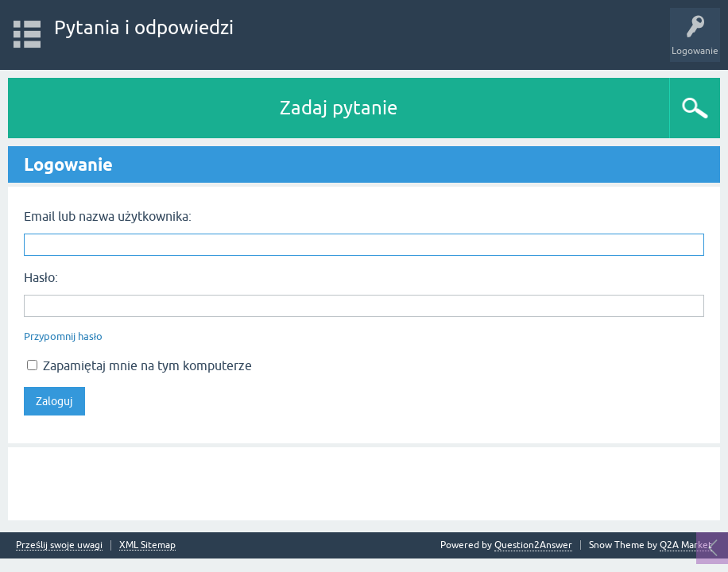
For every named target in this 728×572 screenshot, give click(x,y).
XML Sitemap (147, 545)
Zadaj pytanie (339, 108)
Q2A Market (686, 545)
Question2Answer (533, 545)
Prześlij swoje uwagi (59, 545)
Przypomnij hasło (63, 336)
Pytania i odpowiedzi (144, 27)
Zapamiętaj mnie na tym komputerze (139, 365)
